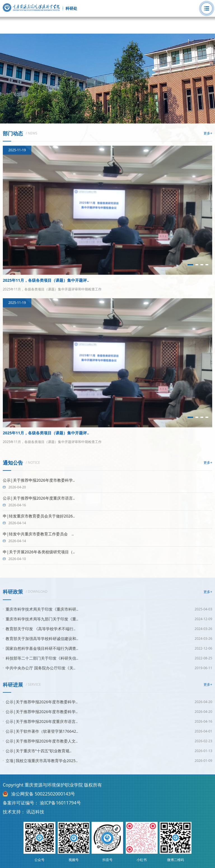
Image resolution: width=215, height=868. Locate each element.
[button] (190, 265)
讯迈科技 (35, 812)
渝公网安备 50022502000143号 (43, 794)
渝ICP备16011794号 (60, 803)
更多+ (208, 133)
